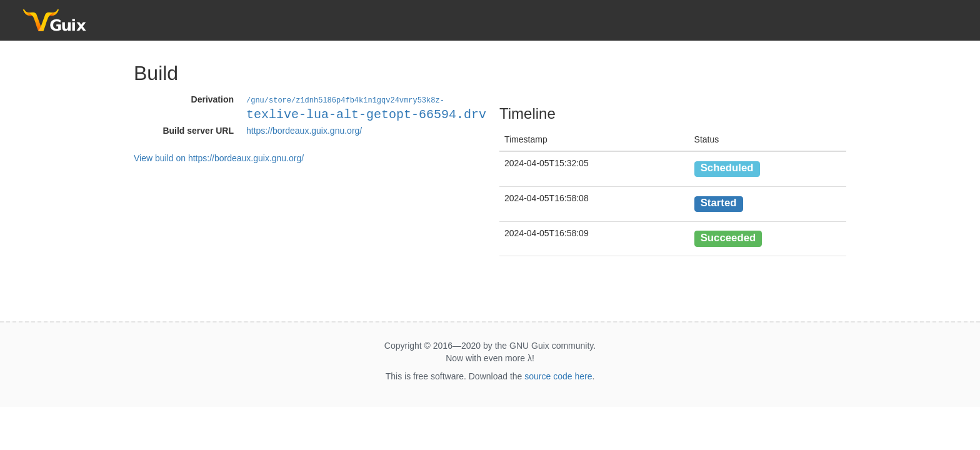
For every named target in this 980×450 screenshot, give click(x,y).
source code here (558, 376)
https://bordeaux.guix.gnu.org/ (304, 130)
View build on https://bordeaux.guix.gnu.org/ (219, 157)
